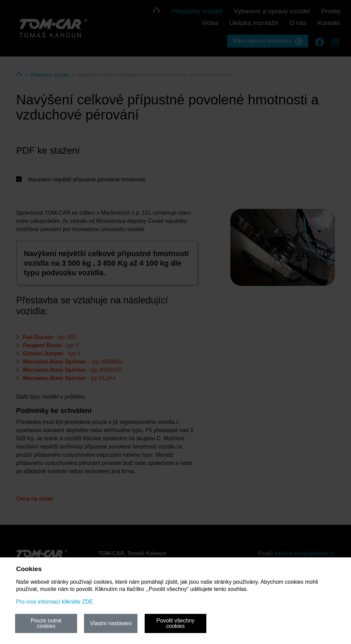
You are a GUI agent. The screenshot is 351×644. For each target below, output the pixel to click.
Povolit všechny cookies (175, 623)
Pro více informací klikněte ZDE (55, 602)
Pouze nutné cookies (46, 623)
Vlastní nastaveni (111, 623)
